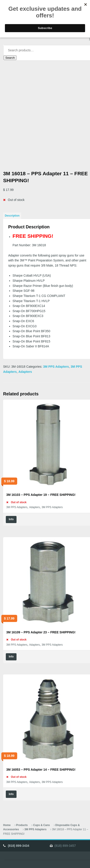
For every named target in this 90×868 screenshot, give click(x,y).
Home (7, 825)
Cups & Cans (42, 825)
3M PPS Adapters (56, 367)
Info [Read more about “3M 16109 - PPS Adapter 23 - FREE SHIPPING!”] (11, 657)
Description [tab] (12, 216)
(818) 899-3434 (19, 846)
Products (22, 825)
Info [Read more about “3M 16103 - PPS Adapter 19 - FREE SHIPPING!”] (11, 519)
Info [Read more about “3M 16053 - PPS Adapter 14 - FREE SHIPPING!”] (11, 794)
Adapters (25, 372)
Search (10, 58)
